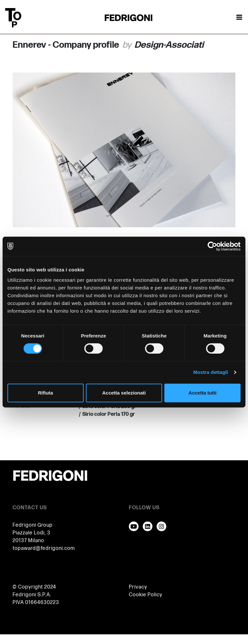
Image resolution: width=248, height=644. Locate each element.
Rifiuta (45, 393)
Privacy (138, 587)
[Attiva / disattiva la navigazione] (239, 18)
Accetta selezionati (124, 393)
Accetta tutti (203, 393)
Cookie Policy (146, 595)
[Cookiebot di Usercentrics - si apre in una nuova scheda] (212, 246)
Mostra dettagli (211, 372)
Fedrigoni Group (33, 525)
